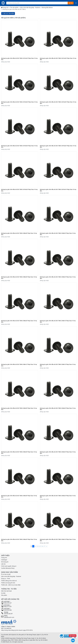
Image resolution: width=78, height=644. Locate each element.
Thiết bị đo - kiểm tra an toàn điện (11, 585)
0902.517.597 (8, 607)
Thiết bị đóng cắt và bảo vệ (9, 581)
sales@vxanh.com (9, 617)
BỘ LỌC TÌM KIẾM (8, 14)
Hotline (73, 636)
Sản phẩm (4, 595)
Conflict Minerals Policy (8, 568)
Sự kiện (3, 593)
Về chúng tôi (5, 562)
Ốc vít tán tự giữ (6, 574)
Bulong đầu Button (47, 8)
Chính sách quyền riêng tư (9, 566)
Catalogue (4, 560)
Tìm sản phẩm (14, 8)
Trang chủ (5, 8)
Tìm (71, 3)
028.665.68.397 (8, 614)
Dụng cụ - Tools (6, 579)
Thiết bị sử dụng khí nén (8, 583)
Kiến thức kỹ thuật (6, 591)
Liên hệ (3, 564)
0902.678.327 (8, 603)
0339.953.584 (8, 610)
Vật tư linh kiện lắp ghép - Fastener (30, 8)
